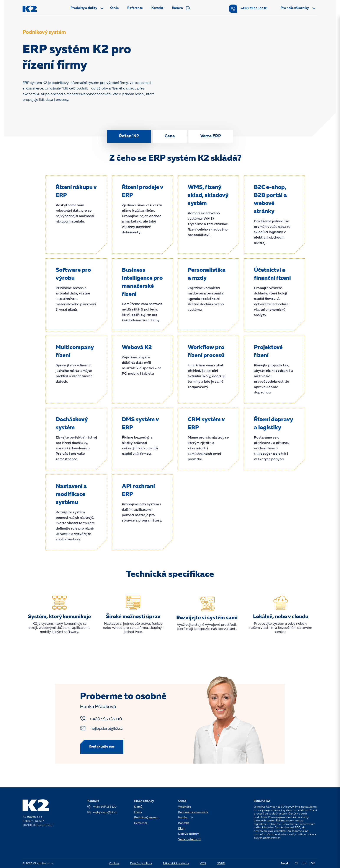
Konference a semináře (193, 812)
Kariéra (181, 8)
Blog (181, 828)
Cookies (114, 864)
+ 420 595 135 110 (101, 719)
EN (305, 863)
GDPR (221, 864)
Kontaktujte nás (102, 747)
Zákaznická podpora (176, 864)
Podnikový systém (146, 818)
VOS (203, 864)
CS (296, 863)
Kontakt (157, 8)
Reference (135, 8)
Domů (138, 807)
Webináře (185, 807)
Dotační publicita (141, 864)
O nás (114, 8)
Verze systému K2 (190, 839)
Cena (170, 136)
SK (313, 863)
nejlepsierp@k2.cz (101, 728)
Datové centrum (189, 834)
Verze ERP (211, 136)
